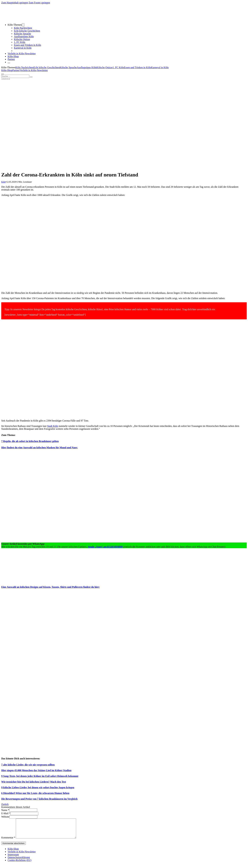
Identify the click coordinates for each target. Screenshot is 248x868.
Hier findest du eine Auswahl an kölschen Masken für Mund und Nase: (40, 448)
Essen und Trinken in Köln (28, 45)
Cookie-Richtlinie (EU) (20, 864)
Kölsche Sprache (22, 34)
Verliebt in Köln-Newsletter (22, 54)
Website (5, 817)
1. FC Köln (20, 42)
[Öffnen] (3, 74)
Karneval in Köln (23, 48)
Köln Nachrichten (23, 28)
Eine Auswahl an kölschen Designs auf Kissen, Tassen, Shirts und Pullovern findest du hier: (51, 587)
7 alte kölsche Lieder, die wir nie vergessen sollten (28, 765)
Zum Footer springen (39, 3)
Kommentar (8, 841)
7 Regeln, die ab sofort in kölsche (19, 441)
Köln (3, 182)
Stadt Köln (53, 426)
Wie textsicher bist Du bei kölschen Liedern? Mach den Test (34, 782)
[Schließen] (9, 63)
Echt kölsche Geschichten (27, 31)
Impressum (13, 858)
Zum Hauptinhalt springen (15, 3)
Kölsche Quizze (22, 39)
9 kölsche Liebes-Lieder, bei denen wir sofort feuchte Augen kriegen (38, 787)
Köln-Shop (7, 70)
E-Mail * (6, 813)
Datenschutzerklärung (19, 861)
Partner (11, 59)
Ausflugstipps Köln (24, 36)
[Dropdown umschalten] (23, 25)
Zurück (5, 804)
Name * (5, 810)
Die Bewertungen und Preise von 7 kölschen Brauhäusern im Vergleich (39, 799)
